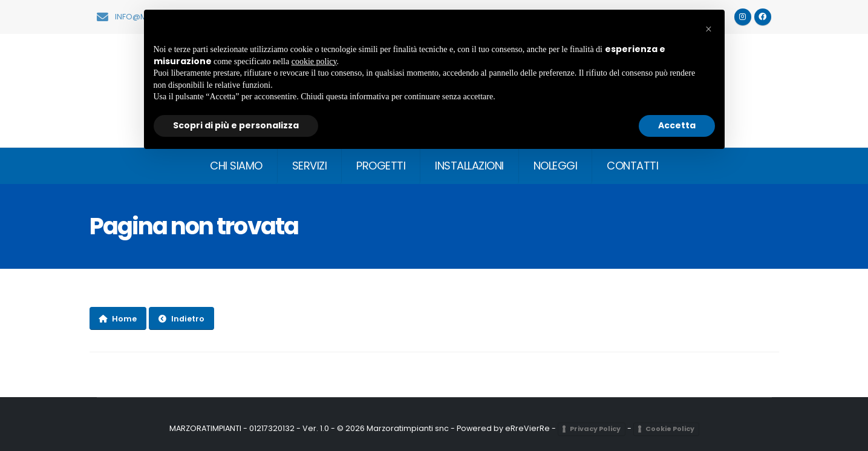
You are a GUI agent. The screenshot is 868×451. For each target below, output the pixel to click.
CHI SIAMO (236, 166)
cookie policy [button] (314, 61)
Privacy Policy (595, 429)
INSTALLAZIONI (469, 166)
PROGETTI (381, 166)
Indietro (181, 319)
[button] (709, 29)
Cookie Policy (670, 429)
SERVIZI (310, 166)
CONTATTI (632, 166)
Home (118, 319)
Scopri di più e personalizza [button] (236, 125)
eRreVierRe (527, 428)
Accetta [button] (677, 125)
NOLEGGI (556, 166)
